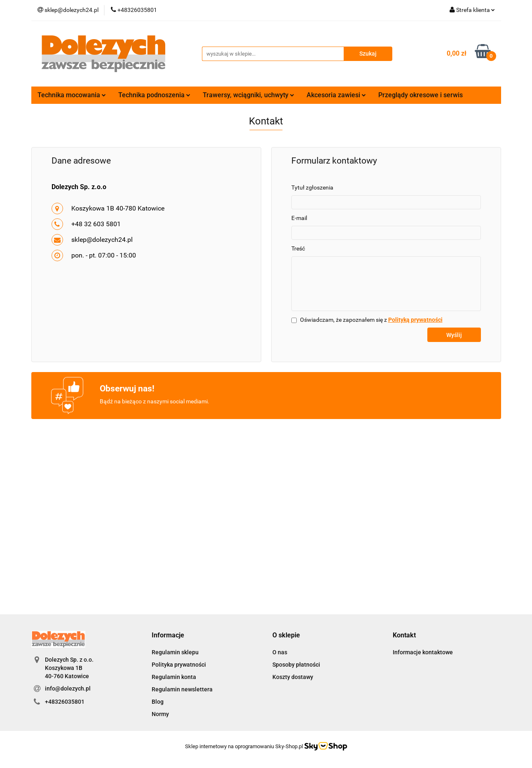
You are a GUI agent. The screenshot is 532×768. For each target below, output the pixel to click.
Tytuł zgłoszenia (312, 187)
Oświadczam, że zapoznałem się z (371, 320)
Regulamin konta (174, 677)
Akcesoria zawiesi (336, 95)
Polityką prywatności (415, 320)
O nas (280, 652)
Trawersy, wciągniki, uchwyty (248, 95)
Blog (158, 702)
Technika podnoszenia (154, 95)
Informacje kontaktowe (423, 652)
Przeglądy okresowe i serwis (421, 95)
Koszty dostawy (293, 677)
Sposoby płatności (296, 665)
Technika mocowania (72, 95)
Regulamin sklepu (175, 652)
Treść (298, 248)
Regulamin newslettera (182, 689)
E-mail (299, 218)
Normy (160, 714)
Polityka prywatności (179, 665)
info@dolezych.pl (68, 688)
